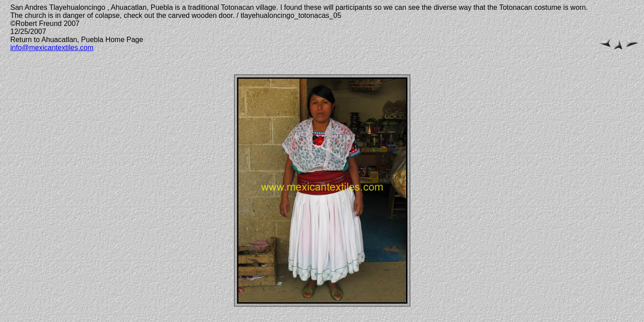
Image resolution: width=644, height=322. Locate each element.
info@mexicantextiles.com (52, 48)
